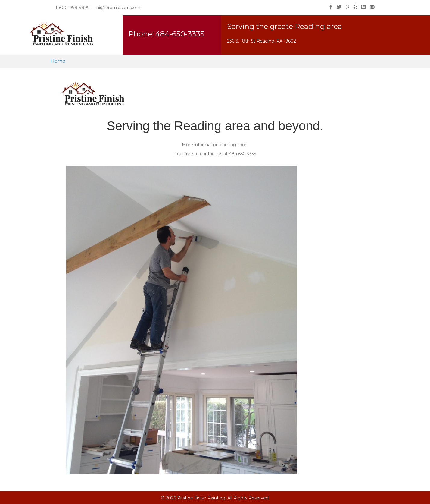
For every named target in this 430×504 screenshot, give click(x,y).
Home (58, 61)
